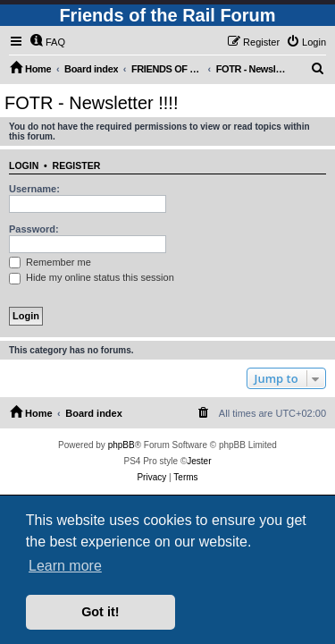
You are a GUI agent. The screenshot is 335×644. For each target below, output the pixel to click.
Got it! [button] (100, 612)
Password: (34, 229)
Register (77, 165)
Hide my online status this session (92, 277)
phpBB (121, 445)
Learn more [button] (65, 566)
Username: (34, 189)
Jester (199, 461)
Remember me (50, 262)
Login (24, 165)
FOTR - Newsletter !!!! (91, 103)
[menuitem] (47, 42)
